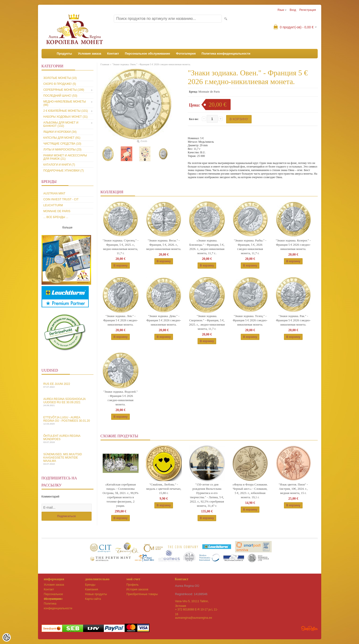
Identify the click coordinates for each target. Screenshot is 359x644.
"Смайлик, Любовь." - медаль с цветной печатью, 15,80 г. (164, 489)
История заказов (137, 589)
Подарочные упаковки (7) (64, 171)
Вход (293, 10)
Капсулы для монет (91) (62, 138)
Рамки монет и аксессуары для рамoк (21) (65, 157)
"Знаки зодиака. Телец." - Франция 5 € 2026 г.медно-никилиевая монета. (250, 320)
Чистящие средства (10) (62, 144)
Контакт (113, 54)
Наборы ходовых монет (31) (66, 117)
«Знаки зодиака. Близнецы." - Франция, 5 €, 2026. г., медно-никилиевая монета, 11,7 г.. (207, 247)
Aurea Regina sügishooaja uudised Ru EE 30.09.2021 (68, 402)
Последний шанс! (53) (60, 96)
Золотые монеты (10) (60, 78)
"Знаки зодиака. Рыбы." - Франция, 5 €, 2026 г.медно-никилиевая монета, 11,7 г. (250, 247)
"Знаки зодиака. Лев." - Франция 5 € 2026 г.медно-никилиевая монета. (120, 320)
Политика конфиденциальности (226, 54)
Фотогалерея (186, 54)
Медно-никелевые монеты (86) (65, 103)
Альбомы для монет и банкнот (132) (61, 124)
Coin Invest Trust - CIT (61, 199)
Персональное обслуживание (148, 54)
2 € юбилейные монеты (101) (66, 111)
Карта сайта (93, 599)
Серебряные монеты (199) (64, 90)
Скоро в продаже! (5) (60, 84)
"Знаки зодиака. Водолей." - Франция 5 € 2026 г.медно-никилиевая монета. (121, 398)
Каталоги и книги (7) (59, 165)
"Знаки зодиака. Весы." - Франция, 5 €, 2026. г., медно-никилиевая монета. (164, 245)
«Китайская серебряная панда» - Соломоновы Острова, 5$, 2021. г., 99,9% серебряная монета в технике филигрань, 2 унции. (120, 495)
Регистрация (308, 10)
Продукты (65, 54)
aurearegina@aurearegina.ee (194, 618)
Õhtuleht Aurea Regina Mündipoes (68, 439)
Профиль (133, 585)
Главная (105, 64)
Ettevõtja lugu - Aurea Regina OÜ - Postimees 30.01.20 (68, 420)
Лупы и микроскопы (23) (63, 150)
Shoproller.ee (309, 628)
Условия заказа (90, 54)
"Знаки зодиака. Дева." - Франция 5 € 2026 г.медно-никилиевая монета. (164, 320)
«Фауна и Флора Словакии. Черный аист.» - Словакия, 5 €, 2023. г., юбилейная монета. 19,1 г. (250, 491)
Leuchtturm (53, 205)
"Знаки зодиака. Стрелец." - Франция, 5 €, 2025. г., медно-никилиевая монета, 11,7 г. (121, 247)
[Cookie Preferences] (7, 637)
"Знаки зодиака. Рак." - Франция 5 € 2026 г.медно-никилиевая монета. (293, 320)
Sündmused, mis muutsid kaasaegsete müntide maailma (68, 459)
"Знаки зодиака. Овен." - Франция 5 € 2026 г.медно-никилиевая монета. (151, 64)
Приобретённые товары (142, 594)
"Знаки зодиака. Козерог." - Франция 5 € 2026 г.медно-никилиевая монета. (293, 245)
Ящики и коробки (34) (60, 132)
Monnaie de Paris (57, 211)
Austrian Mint (54, 193)
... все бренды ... (56, 217)
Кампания (92, 589)
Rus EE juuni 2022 (68, 385)
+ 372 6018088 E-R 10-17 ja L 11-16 (196, 610)
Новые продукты (96, 594)
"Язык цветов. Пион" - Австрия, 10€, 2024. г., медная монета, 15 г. (293, 489)
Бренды (90, 585)
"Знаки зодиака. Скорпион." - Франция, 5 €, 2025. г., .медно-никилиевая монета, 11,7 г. (207, 322)
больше (67, 228)
